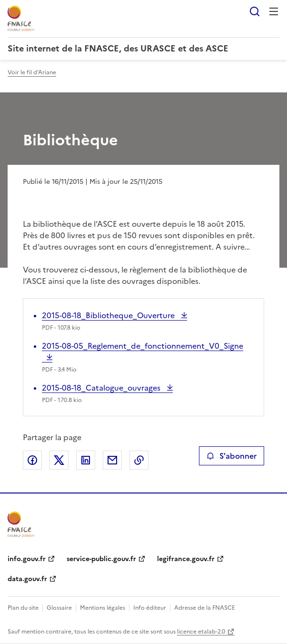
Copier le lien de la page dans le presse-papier (139, 460)
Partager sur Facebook (32, 460)
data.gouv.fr (27, 579)
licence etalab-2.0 (201, 632)
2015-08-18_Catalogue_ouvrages (102, 388)
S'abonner (232, 456)
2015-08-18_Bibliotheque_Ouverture (109, 315)
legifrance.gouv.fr (186, 559)
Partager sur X (59, 460)
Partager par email (112, 460)
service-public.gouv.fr (101, 559)
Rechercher (255, 11)
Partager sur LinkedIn (86, 460)
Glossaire (59, 608)
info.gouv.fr (27, 559)
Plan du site (23, 608)
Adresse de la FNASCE (205, 608)
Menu (274, 11)
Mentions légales (103, 608)
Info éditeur (150, 608)
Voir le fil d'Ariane (32, 72)
